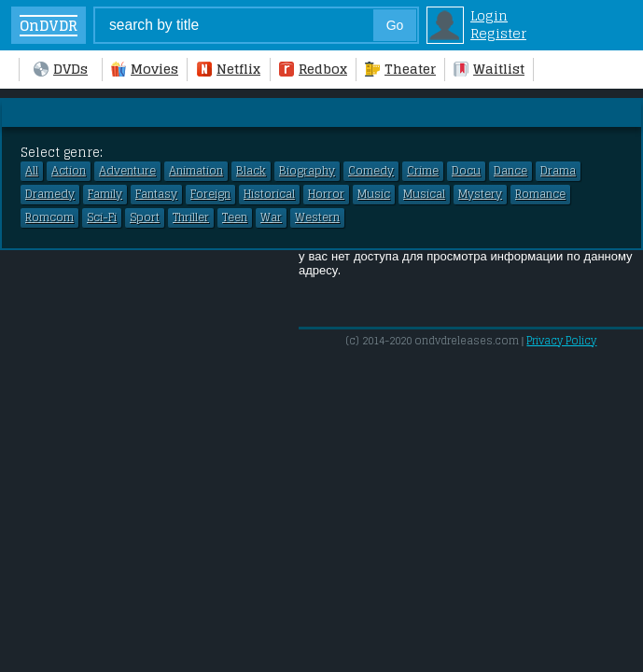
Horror (326, 194)
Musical (424, 194)
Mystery (480, 194)
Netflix (229, 69)
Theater (400, 69)
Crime (423, 171)
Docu (466, 171)
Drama (558, 171)
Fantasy (156, 194)
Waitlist (489, 69)
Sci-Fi (102, 217)
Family (105, 194)
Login (489, 15)
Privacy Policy (561, 341)
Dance (510, 171)
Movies (145, 69)
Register (498, 33)
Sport (145, 217)
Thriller (191, 217)
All (32, 171)
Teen (235, 217)
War (271, 217)
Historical (269, 194)
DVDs (61, 69)
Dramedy (50, 194)
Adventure (127, 171)
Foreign (210, 194)
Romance (540, 194)
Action (69, 171)
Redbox (313, 69)
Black (251, 171)
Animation (196, 171)
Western (317, 217)
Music (374, 194)
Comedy (371, 171)
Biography (307, 171)
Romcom (49, 217)
